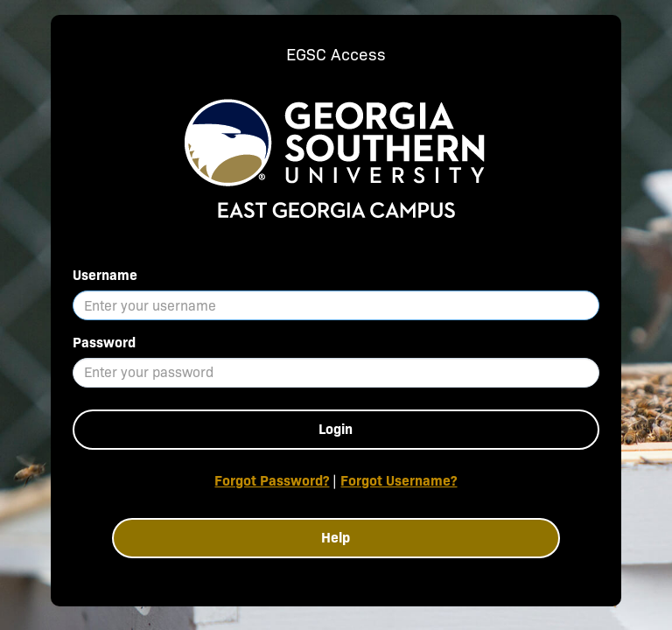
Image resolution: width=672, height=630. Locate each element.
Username (105, 275)
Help (336, 538)
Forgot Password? (272, 481)
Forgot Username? (399, 481)
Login (336, 429)
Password (104, 343)
